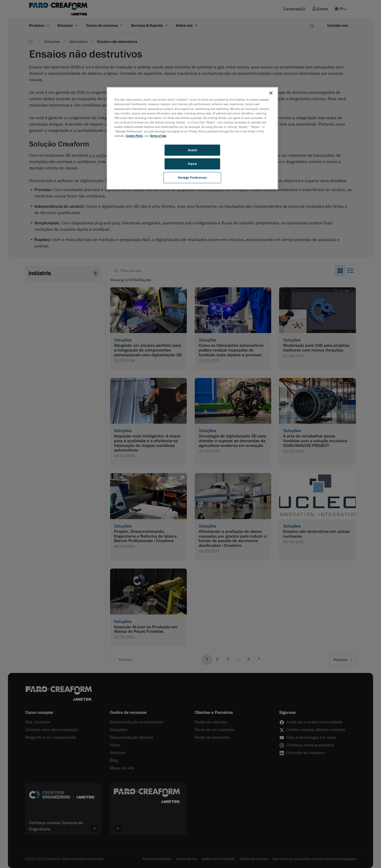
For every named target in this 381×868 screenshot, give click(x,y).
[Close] (271, 93)
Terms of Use (158, 136)
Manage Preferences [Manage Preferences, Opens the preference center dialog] (192, 177)
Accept (192, 150)
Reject (192, 164)
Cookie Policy (134, 136)
